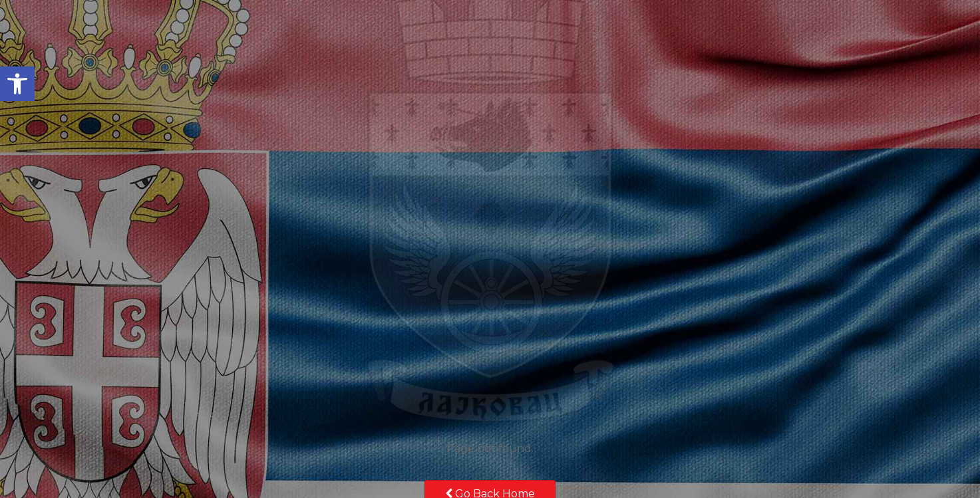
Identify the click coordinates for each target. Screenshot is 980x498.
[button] (17, 84)
